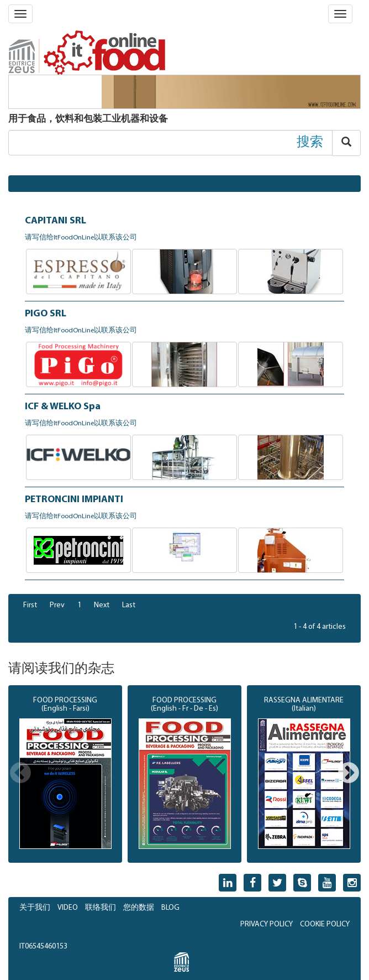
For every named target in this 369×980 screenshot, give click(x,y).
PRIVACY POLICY (267, 924)
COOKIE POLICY (325, 924)
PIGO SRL (46, 314)
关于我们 (35, 908)
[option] (65, 774)
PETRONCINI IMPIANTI (74, 500)
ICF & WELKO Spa (63, 407)
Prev (57, 605)
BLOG (170, 908)
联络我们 (101, 908)
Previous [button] (20, 774)
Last (129, 605)
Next (102, 605)
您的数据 (139, 908)
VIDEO (68, 908)
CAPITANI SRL (56, 221)
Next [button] (349, 774)
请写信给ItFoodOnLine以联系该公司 (81, 238)
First (30, 605)
